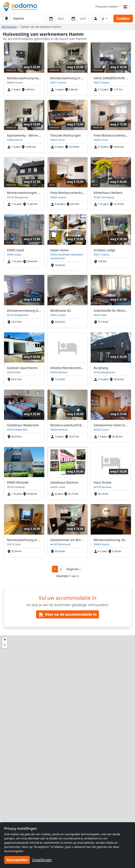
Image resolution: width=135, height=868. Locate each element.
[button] (73, 569)
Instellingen (42, 860)
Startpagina (9, 27)
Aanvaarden (17, 860)
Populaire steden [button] (107, 7)
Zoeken (123, 18)
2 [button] (61, 569)
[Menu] (127, 7)
